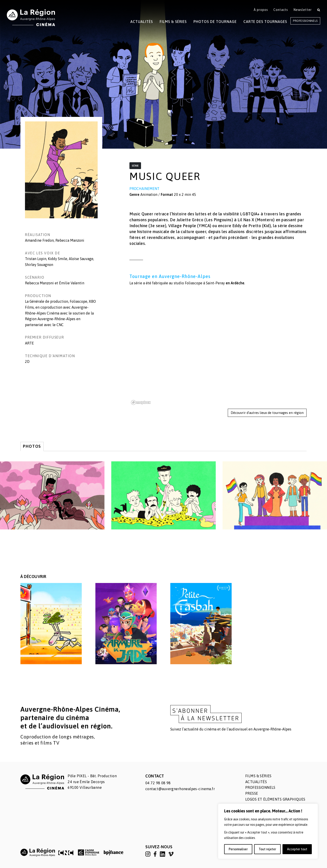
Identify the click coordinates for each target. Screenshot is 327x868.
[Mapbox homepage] (141, 402)
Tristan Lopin (36, 259)
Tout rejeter (267, 849)
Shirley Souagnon (39, 265)
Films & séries (258, 776)
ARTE (29, 343)
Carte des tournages (265, 22)
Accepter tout (297, 849)
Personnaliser (238, 849)
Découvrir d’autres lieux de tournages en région (267, 413)
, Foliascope (78, 301)
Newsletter (303, 10)
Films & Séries (173, 22)
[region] (268, 831)
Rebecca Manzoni (70, 240)
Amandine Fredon (39, 240)
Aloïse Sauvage (81, 259)
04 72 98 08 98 (158, 783)
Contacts (281, 10)
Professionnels (305, 21)
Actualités (142, 22)
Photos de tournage (215, 22)
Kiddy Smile (58, 259)
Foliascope (194, 283)
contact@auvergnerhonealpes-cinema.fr (180, 789)
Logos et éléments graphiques (275, 799)
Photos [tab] (32, 446)
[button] (61, 170)
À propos (261, 10)
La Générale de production (47, 301)
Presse (252, 793)
